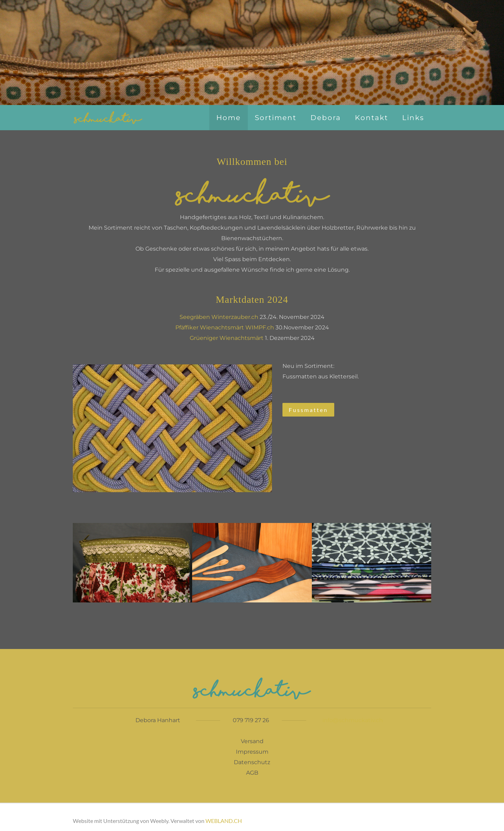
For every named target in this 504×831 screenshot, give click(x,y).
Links (413, 118)
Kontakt (372, 118)
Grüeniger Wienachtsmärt (227, 338)
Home (229, 118)
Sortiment (276, 118)
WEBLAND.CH (224, 821)
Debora (326, 118)
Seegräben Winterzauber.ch (219, 317)
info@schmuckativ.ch (353, 720)
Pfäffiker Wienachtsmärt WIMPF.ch (225, 327)
